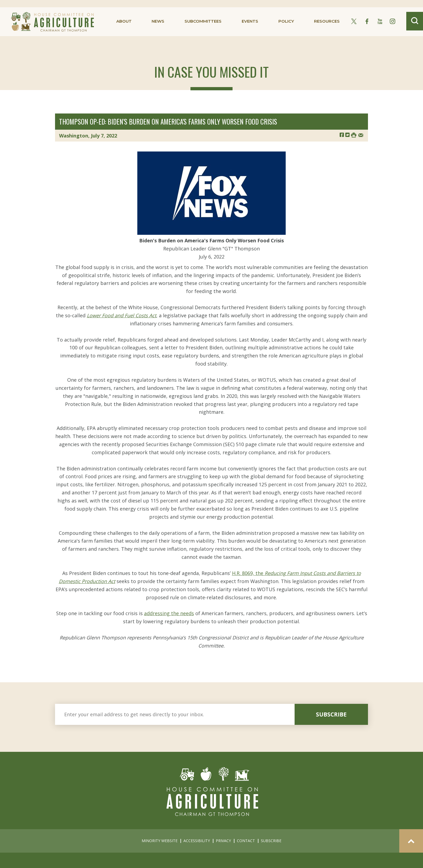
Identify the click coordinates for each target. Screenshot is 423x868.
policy (286, 21)
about (124, 21)
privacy (223, 841)
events (250, 21)
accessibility (197, 841)
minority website (160, 841)
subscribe (331, 714)
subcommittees (203, 21)
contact (246, 841)
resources (327, 21)
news (158, 21)
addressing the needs (169, 613)
